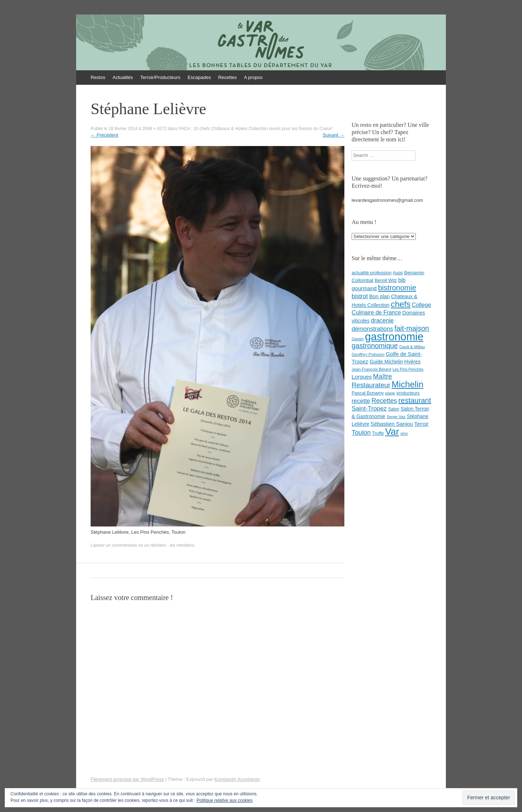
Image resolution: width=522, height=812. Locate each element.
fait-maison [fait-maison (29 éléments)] (412, 328)
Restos (98, 77)
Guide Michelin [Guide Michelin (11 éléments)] (386, 362)
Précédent (104, 135)
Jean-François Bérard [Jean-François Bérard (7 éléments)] (371, 369)
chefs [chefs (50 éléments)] (401, 304)
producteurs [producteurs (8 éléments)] (408, 393)
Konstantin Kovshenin (237, 779)
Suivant (333, 135)
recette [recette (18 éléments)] (361, 401)
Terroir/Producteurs (160, 77)
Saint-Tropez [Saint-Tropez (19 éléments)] (369, 409)
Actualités (123, 77)
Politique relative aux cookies (225, 800)
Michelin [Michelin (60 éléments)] (407, 384)
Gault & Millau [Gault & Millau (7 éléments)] (412, 347)
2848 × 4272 (155, 129)
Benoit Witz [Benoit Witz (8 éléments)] (386, 280)
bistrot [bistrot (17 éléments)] (360, 296)
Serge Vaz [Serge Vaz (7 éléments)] (396, 417)
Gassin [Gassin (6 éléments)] (358, 339)
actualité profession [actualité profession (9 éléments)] (372, 273)
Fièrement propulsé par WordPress (127, 779)
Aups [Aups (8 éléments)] (398, 273)
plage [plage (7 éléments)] (390, 393)
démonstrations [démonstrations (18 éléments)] (372, 329)
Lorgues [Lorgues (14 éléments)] (362, 377)
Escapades (199, 77)
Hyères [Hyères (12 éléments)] (412, 362)
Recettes (227, 77)
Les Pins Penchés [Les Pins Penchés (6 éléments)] (408, 369)
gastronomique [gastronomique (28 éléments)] (375, 346)
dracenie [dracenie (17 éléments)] (382, 320)
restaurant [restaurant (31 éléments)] (415, 400)
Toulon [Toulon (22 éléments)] (361, 433)
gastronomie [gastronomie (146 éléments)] (394, 336)
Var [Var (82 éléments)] (392, 432)
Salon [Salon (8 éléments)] (393, 409)
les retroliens (182, 545)
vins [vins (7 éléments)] (404, 433)
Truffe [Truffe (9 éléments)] (378, 433)
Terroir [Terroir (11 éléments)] (421, 424)
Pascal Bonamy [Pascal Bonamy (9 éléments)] (368, 393)
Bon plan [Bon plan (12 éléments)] (379, 296)
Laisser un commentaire (114, 545)
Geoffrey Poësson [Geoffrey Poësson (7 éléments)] (368, 354)
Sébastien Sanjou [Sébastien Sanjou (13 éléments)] (392, 424)
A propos (253, 77)
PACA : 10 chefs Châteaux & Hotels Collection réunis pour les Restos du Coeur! (256, 129)
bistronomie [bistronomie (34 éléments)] (397, 288)
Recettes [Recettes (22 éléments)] (384, 401)
